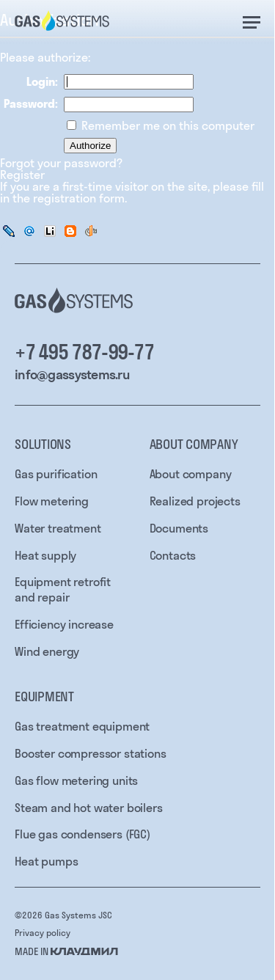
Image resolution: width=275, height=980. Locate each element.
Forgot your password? (61, 163)
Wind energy (47, 651)
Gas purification (56, 474)
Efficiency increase (64, 624)
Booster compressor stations (91, 753)
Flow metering (52, 501)
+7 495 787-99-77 (84, 352)
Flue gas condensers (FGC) (82, 834)
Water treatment (58, 528)
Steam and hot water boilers (89, 808)
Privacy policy (43, 933)
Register (22, 175)
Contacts (173, 555)
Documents (179, 528)
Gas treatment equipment (82, 726)
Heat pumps (46, 861)
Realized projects (195, 501)
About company (191, 474)
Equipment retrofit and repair (63, 589)
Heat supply (45, 555)
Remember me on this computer (166, 125)
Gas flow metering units (76, 780)
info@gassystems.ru (72, 375)
